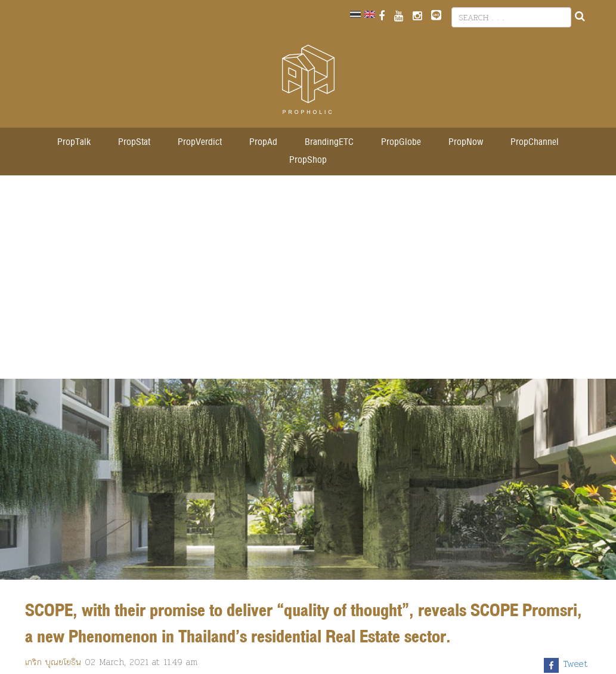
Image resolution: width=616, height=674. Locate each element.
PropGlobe (401, 142)
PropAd (263, 142)
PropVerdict (200, 142)
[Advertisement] (308, 283)
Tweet (576, 664)
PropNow (466, 142)
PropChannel (535, 142)
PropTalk (74, 142)
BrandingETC (329, 142)
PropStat (134, 142)
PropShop (308, 160)
